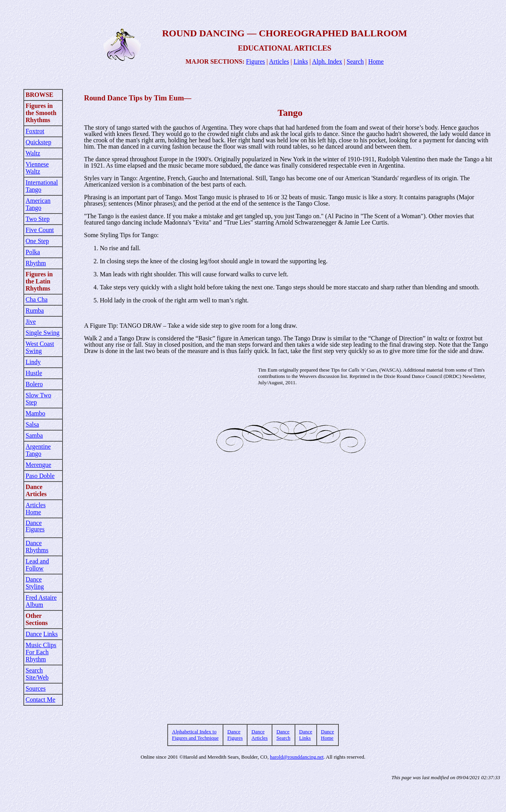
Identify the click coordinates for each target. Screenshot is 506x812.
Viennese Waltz (37, 168)
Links (300, 61)
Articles (279, 61)
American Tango (38, 204)
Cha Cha (37, 299)
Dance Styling (35, 583)
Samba (34, 435)
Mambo (36, 413)
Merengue (39, 465)
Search (355, 61)
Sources (36, 688)
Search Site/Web (37, 674)
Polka (33, 252)
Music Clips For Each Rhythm (41, 652)
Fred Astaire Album (41, 601)
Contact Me (41, 700)
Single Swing (43, 333)
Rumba (35, 311)
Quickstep (39, 142)
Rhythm (36, 263)
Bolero (34, 384)
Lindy (33, 362)
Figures (255, 61)
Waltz (33, 153)
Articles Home (36, 509)
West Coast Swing (40, 347)
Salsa (32, 424)
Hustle (34, 373)
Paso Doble (40, 476)
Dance (34, 634)
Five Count (40, 230)
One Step (37, 241)
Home (376, 61)
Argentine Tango (38, 450)
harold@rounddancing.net (297, 757)
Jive (31, 322)
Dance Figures (35, 526)
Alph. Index (327, 61)
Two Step (38, 219)
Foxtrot (35, 131)
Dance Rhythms (37, 547)
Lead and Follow (37, 565)
